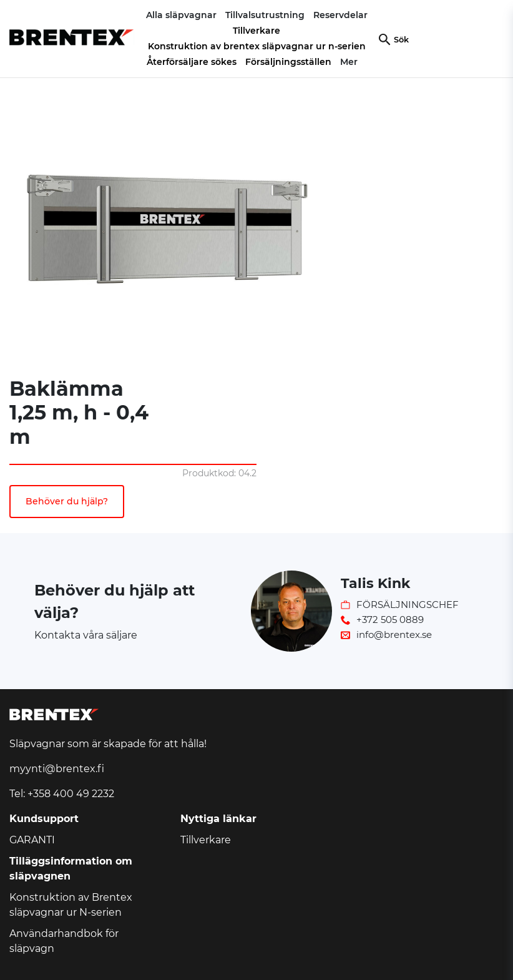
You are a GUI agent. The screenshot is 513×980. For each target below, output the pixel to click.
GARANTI (32, 840)
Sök (401, 40)
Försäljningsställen (288, 62)
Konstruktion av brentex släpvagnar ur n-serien (257, 46)
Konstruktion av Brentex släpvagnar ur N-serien (71, 905)
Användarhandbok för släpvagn (64, 941)
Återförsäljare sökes (192, 62)
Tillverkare (256, 31)
